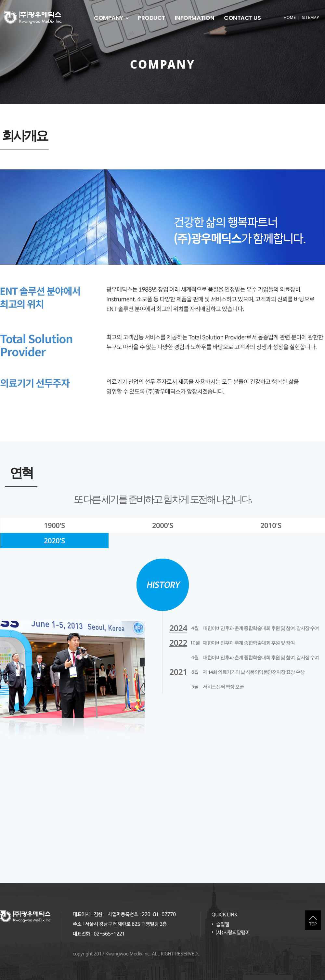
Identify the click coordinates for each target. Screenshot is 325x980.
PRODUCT (151, 18)
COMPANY (109, 18)
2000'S (163, 525)
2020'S (54, 540)
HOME (290, 17)
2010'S (271, 525)
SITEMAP (311, 17)
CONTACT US (242, 18)
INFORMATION (195, 18)
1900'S (54, 525)
